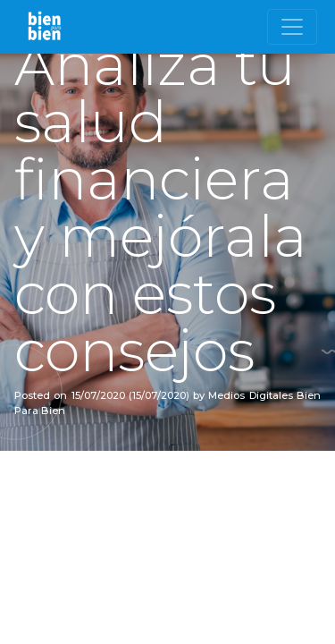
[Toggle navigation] (292, 27)
